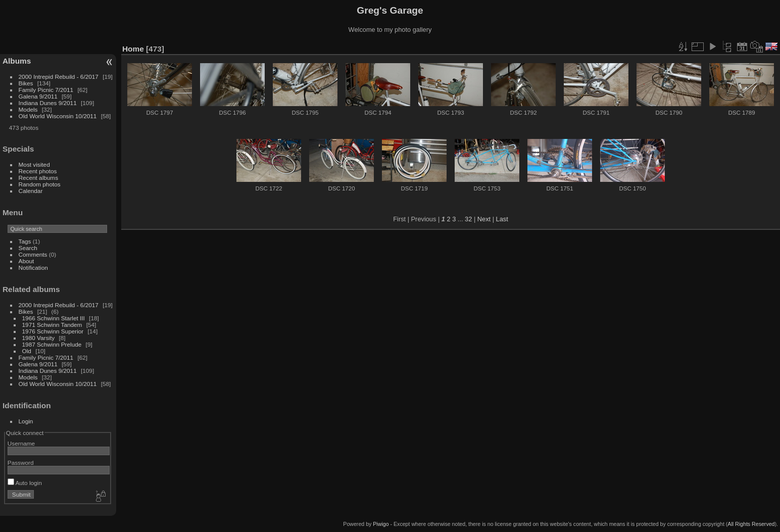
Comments (33, 254)
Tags (25, 241)
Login (26, 421)
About (27, 261)
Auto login (25, 483)
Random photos (40, 184)
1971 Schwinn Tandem (52, 325)
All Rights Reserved (751, 524)
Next (484, 219)
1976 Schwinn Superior (53, 331)
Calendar (31, 191)
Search (28, 248)
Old (27, 351)
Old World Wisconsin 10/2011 (58, 116)
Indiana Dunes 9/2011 (48, 103)
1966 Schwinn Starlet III (54, 318)
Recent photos (38, 171)
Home (133, 49)
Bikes (26, 83)
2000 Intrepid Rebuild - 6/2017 (59, 77)
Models (28, 109)
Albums (17, 61)
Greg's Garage (390, 10)
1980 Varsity (39, 338)
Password (21, 463)
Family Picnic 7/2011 (46, 90)
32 (468, 219)
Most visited (34, 164)
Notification (33, 268)
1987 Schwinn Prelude (52, 344)
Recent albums (38, 178)
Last (502, 219)
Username (21, 443)
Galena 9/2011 (38, 96)
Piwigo (381, 524)
